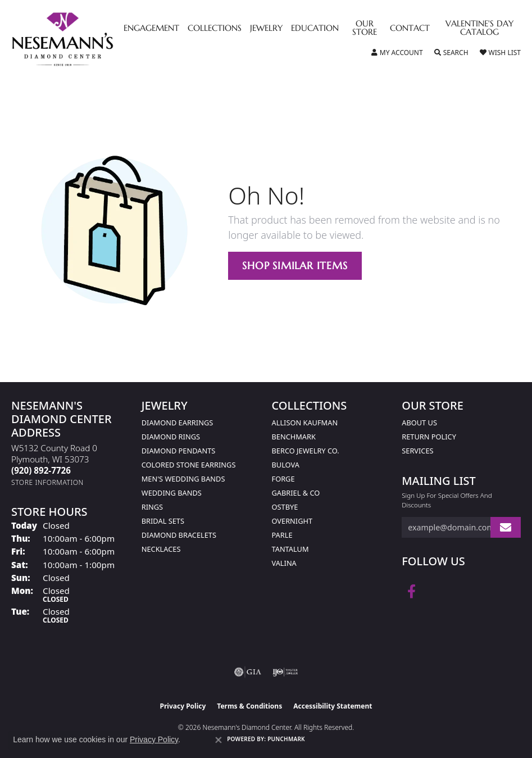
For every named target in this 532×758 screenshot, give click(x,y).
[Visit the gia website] (248, 672)
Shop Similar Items (295, 265)
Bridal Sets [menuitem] (163, 521)
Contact (410, 29)
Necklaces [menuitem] (161, 549)
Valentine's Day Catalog (479, 28)
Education (315, 29)
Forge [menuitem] (283, 479)
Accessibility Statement (333, 706)
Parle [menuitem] (282, 535)
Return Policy (429, 437)
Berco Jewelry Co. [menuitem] (306, 451)
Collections (215, 29)
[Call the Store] (41, 470)
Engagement (151, 29)
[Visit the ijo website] (285, 672)
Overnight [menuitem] (292, 521)
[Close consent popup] (219, 740)
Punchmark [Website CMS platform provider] (286, 739)
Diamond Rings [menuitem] (171, 437)
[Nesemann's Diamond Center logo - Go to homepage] (88, 39)
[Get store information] (47, 482)
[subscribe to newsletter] (506, 527)
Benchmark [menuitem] (294, 437)
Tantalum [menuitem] (290, 549)
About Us (419, 423)
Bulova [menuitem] (286, 465)
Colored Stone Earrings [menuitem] (189, 465)
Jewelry (266, 29)
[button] (397, 53)
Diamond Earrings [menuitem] (177, 423)
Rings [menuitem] (152, 507)
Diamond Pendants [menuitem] (179, 451)
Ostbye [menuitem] (285, 507)
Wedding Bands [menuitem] (172, 493)
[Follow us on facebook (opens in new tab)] (411, 592)
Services (417, 451)
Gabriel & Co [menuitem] (296, 493)
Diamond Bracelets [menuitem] (179, 535)
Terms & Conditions (249, 706)
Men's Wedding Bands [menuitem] (183, 479)
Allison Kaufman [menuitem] (305, 423)
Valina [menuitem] (284, 563)
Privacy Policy (183, 706)
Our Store (365, 28)
